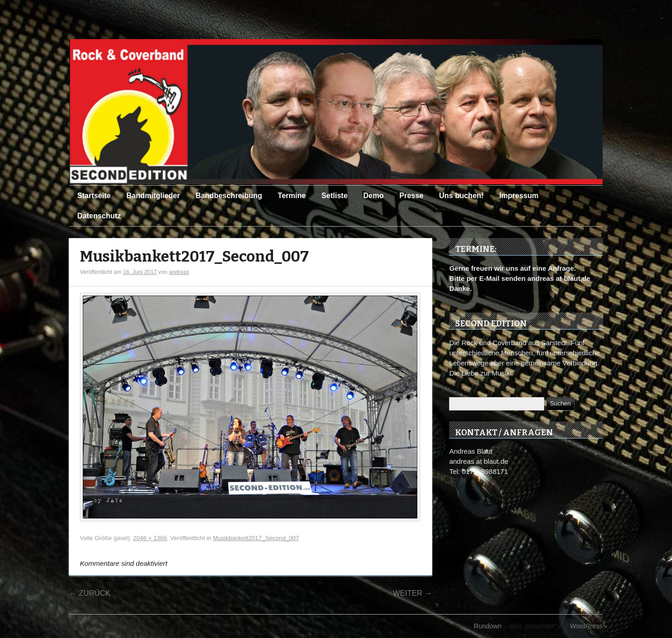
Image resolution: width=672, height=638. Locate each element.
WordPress (586, 626)
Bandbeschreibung (229, 196)
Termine (292, 196)
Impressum (519, 196)
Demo (373, 196)
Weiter (413, 593)
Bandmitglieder (153, 196)
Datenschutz (99, 216)
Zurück (90, 593)
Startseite (94, 196)
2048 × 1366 (150, 538)
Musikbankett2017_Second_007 (194, 257)
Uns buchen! (461, 196)
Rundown (488, 626)
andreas (179, 272)
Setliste (334, 196)
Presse (412, 196)
